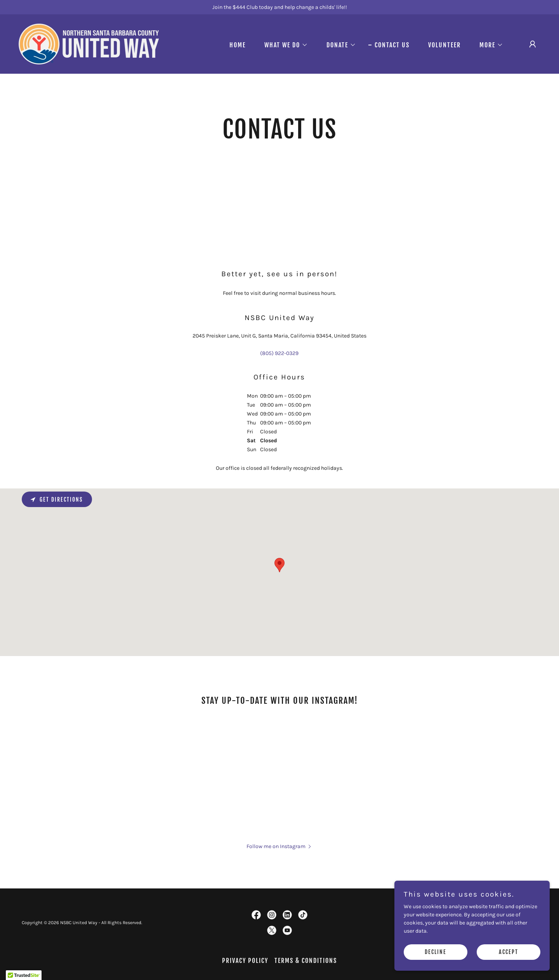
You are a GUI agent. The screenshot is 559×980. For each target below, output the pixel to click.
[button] (283, 45)
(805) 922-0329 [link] (279, 353)
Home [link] (238, 45)
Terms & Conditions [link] (306, 961)
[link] (89, 44)
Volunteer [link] (444, 45)
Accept (509, 952)
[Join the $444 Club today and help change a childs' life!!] (279, 7)
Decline (436, 952)
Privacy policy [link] (245, 961)
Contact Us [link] (392, 45)
